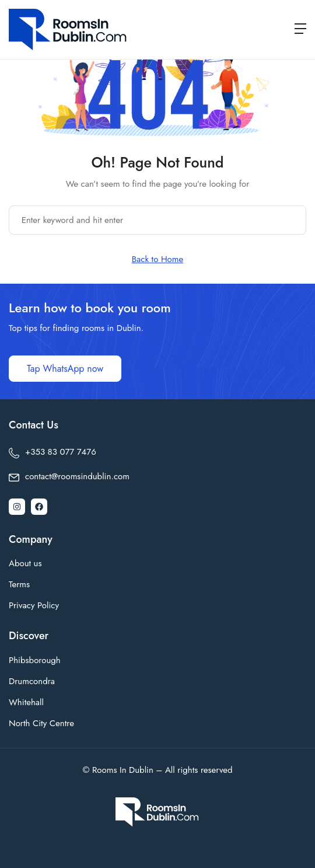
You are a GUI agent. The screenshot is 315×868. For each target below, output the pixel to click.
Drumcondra (32, 681)
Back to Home (158, 259)
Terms (19, 584)
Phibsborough (35, 660)
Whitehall (26, 702)
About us (25, 563)
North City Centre (41, 723)
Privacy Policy (34, 605)
